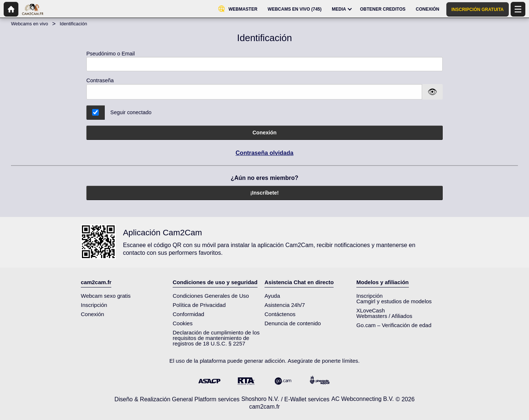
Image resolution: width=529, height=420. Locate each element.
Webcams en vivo (30, 24)
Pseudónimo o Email (264, 61)
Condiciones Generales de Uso (211, 296)
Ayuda (272, 296)
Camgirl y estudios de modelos (394, 301)
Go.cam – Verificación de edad (394, 325)
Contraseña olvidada (264, 153)
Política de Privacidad (199, 305)
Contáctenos (280, 314)
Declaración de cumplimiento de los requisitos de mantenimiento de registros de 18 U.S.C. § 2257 (216, 338)
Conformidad (188, 314)
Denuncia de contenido (293, 323)
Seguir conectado (131, 112)
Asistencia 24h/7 (285, 305)
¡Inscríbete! (264, 193)
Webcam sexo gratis (106, 296)
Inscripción (94, 305)
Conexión (264, 133)
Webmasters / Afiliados (384, 316)
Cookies (183, 323)
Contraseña (100, 80)
